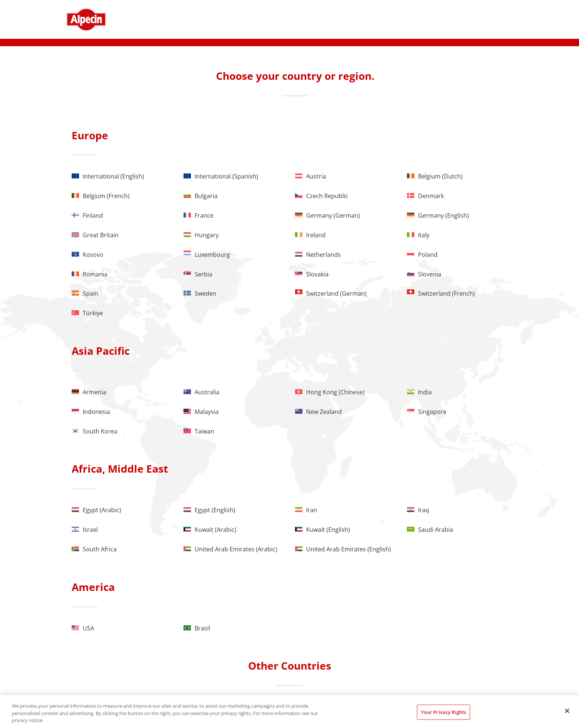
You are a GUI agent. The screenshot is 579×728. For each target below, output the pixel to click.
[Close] (567, 711)
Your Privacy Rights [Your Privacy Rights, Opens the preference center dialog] (443, 712)
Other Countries (290, 666)
